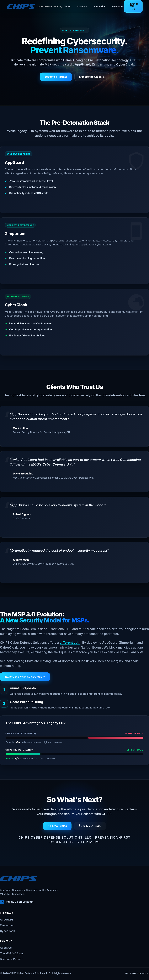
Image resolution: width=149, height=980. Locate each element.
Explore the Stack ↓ (92, 77)
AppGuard (6, 920)
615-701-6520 (90, 826)
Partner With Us (133, 6)
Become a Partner (56, 77)
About (67, 6)
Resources (118, 6)
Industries (100, 6)
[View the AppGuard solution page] (74, 180)
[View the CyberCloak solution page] (74, 322)
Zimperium (7, 925)
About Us (6, 948)
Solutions (82, 6)
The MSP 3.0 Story (12, 953)
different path (70, 643)
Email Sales (57, 826)
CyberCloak (7, 931)
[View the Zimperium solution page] (74, 251)
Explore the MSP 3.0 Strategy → (25, 677)
